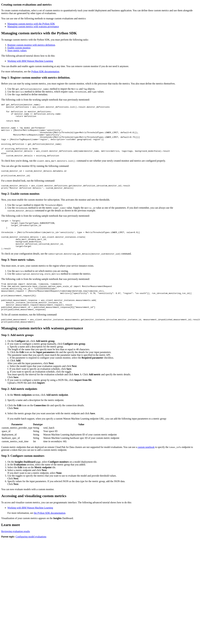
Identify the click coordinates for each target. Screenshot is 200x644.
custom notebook (146, 473)
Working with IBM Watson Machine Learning (30, 61)
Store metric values (17, 50)
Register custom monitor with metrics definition (31, 45)
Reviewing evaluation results (16, 557)
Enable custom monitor (19, 48)
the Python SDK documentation (50, 538)
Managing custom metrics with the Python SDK (31, 24)
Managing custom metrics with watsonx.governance (33, 27)
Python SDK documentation (45, 72)
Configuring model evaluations (31, 562)
